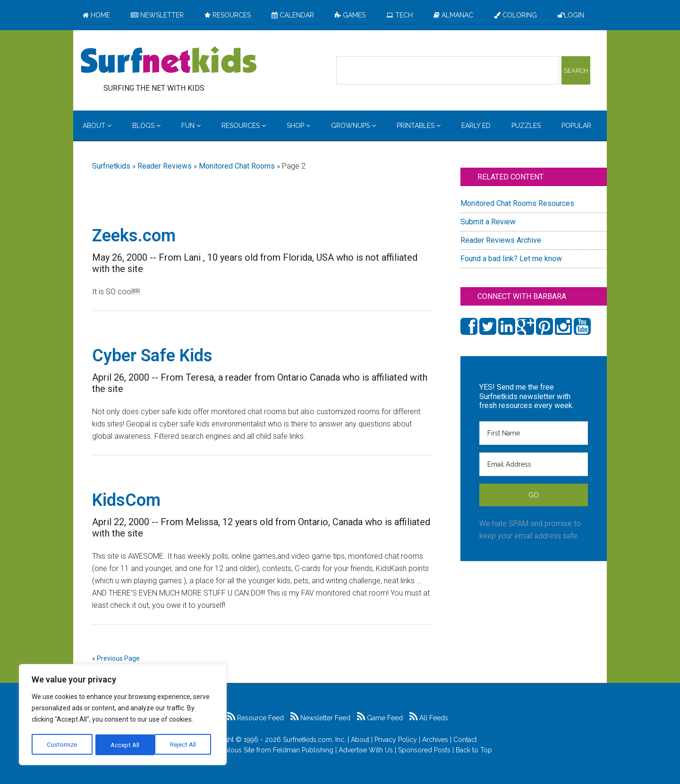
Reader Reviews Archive (501, 240)
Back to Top (474, 750)
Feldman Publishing (303, 750)
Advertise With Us (366, 750)
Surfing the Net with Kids (169, 61)
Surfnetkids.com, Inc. (314, 740)
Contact (465, 740)
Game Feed (380, 718)
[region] (123, 716)
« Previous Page (116, 658)
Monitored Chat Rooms (237, 166)
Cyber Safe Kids (152, 356)
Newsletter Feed (320, 718)
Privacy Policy (396, 740)
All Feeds (429, 718)
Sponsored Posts (424, 750)
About (360, 740)
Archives (435, 740)
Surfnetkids (111, 166)
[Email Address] (534, 464)
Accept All (185, 745)
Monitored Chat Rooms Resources (517, 203)
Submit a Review (488, 222)
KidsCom (126, 500)
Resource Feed (255, 718)
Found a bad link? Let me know (511, 259)
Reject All (124, 745)
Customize (62, 745)
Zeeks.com (134, 236)
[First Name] (534, 433)
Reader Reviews (165, 166)
